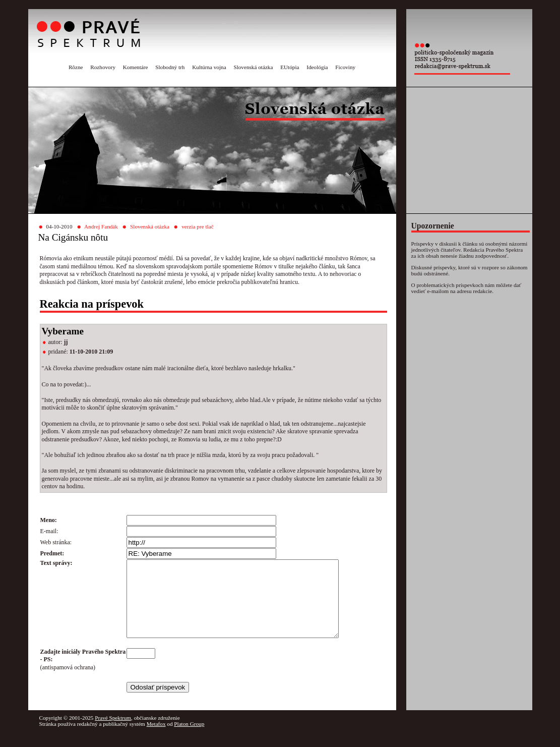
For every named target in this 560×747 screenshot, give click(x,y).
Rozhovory (103, 67)
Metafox (156, 739)
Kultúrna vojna (209, 67)
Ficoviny (345, 67)
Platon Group (189, 739)
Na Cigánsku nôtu (73, 237)
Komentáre (136, 67)
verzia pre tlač (197, 226)
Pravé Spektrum (113, 733)
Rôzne (76, 67)
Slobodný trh (170, 67)
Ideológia (317, 67)
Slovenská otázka (253, 67)
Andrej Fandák (101, 226)
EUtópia (290, 67)
